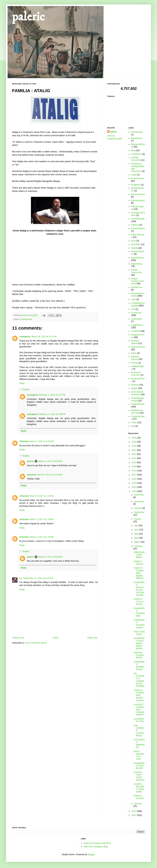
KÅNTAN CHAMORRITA (139, 655)
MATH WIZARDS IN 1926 (139, 755)
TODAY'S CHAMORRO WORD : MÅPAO (139, 573)
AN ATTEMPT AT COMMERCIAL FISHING (139, 680)
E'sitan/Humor (138, 178)
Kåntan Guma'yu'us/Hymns (138, 281)
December (139, 495)
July (136, 525)
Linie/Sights (136, 319)
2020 (134, 462)
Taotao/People (138, 404)
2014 (134, 487)
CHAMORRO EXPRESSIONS (139, 624)
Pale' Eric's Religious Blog (96, 847)
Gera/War (136, 244)
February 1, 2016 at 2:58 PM (52, 414)
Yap (133, 426)
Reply (22, 383)
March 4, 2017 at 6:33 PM (42, 441)
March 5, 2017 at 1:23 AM (42, 496)
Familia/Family (26, 319)
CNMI (134, 175)
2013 (134, 491)
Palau (134, 353)
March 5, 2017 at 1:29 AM (42, 537)
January (138, 803)
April (137, 538)
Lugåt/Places (137, 325)
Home (55, 638)
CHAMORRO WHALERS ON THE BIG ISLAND (139, 589)
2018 (134, 471)
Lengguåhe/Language (138, 304)
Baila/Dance (137, 138)
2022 (134, 454)
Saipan (134, 388)
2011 (134, 815)
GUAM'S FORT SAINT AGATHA (139, 776)
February (138, 546)
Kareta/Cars (137, 287)
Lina (133, 309)
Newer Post (18, 638)
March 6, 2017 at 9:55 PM (50, 557)
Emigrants (136, 185)
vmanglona (25, 336)
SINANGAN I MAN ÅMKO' (139, 555)
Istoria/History (138, 258)
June (137, 530)
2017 (134, 475)
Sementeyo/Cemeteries (137, 393)
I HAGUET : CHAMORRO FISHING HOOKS (139, 710)
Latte (133, 299)
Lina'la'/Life (136, 313)
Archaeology (137, 132)
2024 (134, 446)
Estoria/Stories (138, 200)
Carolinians (136, 154)
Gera (133, 241)
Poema (134, 363)
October (138, 508)
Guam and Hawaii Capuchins (97, 843)
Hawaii (134, 248)
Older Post (92, 638)
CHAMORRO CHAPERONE (139, 612)
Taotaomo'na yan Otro (137, 412)
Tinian (134, 422)
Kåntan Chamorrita (136, 271)
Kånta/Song (137, 264)
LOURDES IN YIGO (139, 720)
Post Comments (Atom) (36, 643)
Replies (26, 389)
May (136, 534)
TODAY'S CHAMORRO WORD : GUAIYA (139, 695)
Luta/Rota (136, 331)
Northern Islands (135, 342)
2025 (134, 442)
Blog (133, 150)
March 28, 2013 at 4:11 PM (44, 336)
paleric (28, 17)
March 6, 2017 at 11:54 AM (50, 475)
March (137, 542)
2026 (134, 438)
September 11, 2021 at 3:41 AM (38, 578)
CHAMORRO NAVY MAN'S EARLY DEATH (139, 643)
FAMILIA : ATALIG (138, 563)
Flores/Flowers (138, 229)
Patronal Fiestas (135, 358)
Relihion (135, 385)
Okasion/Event (138, 347)
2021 (134, 458)
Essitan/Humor (138, 194)
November (139, 501)
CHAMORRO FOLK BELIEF (139, 766)
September (139, 512)
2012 (134, 811)
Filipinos (135, 225)
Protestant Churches (136, 374)
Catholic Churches (136, 159)
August (138, 519)
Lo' (21, 578)
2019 (134, 467)
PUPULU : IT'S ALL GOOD (139, 602)
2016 (134, 479)
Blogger (91, 854)
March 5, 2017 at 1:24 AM (42, 519)
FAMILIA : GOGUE (139, 797)
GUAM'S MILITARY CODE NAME (139, 788)
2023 (134, 450)
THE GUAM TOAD (139, 633)
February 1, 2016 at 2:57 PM (52, 395)
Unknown (24, 441)
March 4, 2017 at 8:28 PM (50, 461)
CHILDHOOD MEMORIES (139, 743)
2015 (134, 483)
